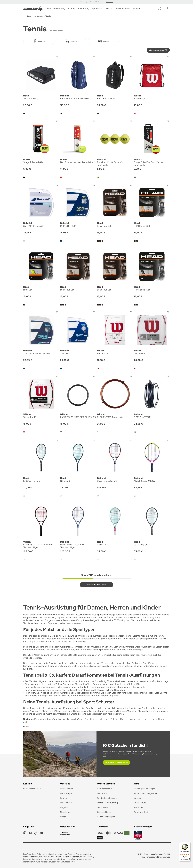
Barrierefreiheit (141, 812)
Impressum (152, 857)
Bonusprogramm (105, 789)
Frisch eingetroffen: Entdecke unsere (93, 2)
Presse (63, 817)
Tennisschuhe (32, 693)
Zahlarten (138, 807)
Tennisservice (60, 719)
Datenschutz (164, 857)
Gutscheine (102, 807)
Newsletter (65, 812)
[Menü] (189, 844)
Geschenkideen (104, 812)
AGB (143, 857)
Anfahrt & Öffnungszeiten (146, 793)
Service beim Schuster (107, 798)
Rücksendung (140, 803)
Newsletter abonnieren (115, 762)
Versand (138, 798)
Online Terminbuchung (107, 803)
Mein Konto (102, 793)
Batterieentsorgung (106, 817)
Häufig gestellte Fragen (145, 789)
